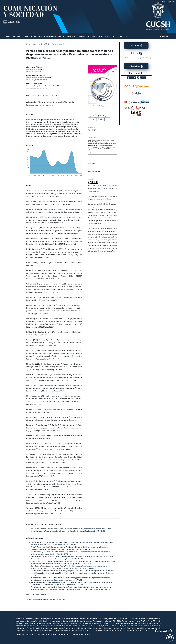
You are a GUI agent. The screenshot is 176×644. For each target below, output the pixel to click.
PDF (93, 116)
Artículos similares (35, 538)
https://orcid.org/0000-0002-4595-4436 (37, 88)
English (128, 58)
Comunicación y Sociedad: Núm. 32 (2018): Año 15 (75, 549)
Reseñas (92, 36)
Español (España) (145, 58)
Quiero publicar (136, 66)
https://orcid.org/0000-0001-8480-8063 (37, 72)
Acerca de (10, 36)
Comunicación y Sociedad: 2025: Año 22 (59, 554)
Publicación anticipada (76, 36)
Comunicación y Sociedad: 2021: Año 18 (96, 590)
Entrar (163, 2)
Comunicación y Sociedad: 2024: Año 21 (68, 580)
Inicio (28, 44)
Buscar (164, 36)
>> (45, 594)
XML (93, 119)
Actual (20, 36)
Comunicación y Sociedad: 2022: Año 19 (69, 559)
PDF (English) (104, 116)
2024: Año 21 (45, 44)
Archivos (35, 44)
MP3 (101, 119)
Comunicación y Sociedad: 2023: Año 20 (69, 585)
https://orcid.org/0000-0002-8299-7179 (37, 80)
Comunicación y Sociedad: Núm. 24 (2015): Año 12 (58, 545)
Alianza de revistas (106, 36)
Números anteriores (33, 36)
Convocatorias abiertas (54, 36)
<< (27, 594)
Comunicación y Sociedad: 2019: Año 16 (91, 531)
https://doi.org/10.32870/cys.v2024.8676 (45, 95)
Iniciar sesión (136, 45)
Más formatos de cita (97, 153)
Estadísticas (122, 36)
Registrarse (171, 2)
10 (42, 594)
